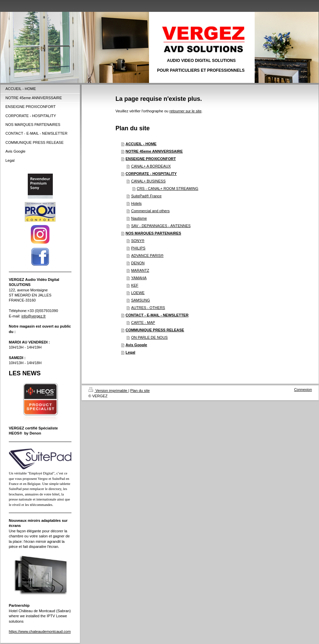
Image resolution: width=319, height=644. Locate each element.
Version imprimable (108, 391)
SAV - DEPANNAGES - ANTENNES (161, 226)
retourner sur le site (185, 111)
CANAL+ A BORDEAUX (151, 166)
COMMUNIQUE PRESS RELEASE (155, 330)
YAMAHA (139, 278)
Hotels (136, 203)
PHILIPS (138, 248)
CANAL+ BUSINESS (148, 181)
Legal (131, 352)
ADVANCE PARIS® (147, 256)
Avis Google (136, 345)
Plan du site (140, 391)
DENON (138, 263)
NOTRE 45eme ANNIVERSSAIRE (154, 151)
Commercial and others (150, 211)
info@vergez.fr (34, 316)
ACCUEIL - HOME (141, 144)
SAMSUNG (141, 300)
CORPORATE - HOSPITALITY (151, 174)
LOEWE (138, 293)
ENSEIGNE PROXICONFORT (151, 159)
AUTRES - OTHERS (148, 308)
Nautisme (139, 218)
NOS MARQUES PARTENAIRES (153, 233)
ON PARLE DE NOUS (149, 337)
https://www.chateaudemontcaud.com (40, 631)
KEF (135, 285)
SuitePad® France (146, 196)
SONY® (138, 241)
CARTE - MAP (143, 323)
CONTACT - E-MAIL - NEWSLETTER (157, 315)
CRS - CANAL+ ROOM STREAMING (168, 188)
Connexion (303, 390)
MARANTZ (140, 270)
